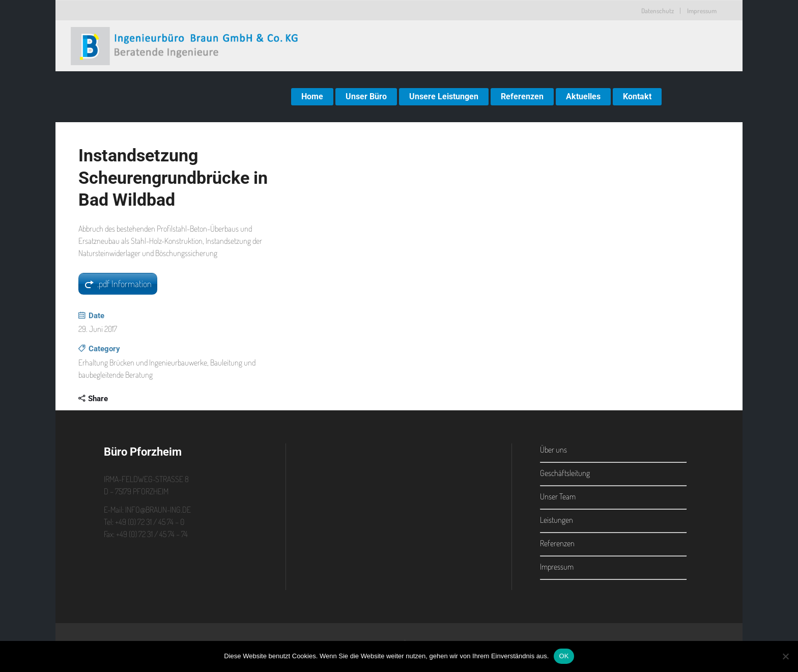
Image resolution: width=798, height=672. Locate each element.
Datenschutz (658, 11)
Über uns (553, 450)
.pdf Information (124, 284)
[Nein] (785, 656)
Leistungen (557, 520)
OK (564, 656)
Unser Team (558, 496)
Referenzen (557, 543)
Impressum (702, 11)
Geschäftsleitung (565, 473)
